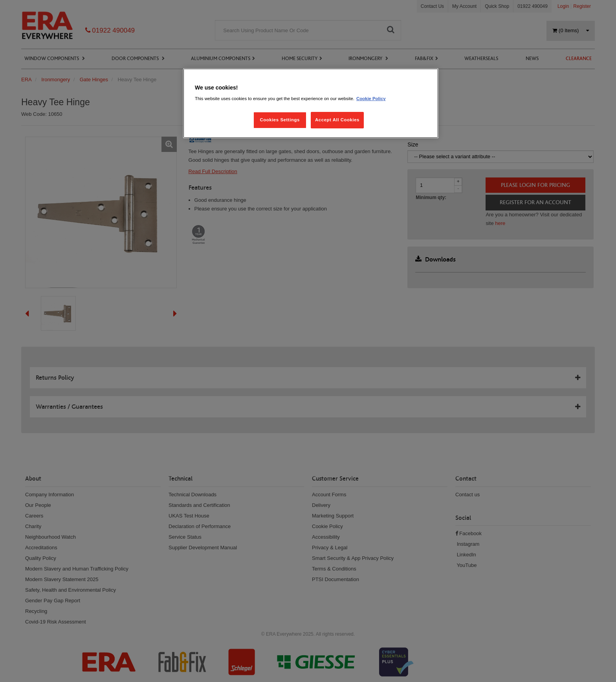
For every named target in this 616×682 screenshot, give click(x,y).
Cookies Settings (280, 120)
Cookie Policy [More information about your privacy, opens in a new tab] (371, 99)
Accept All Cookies (337, 120)
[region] (311, 103)
